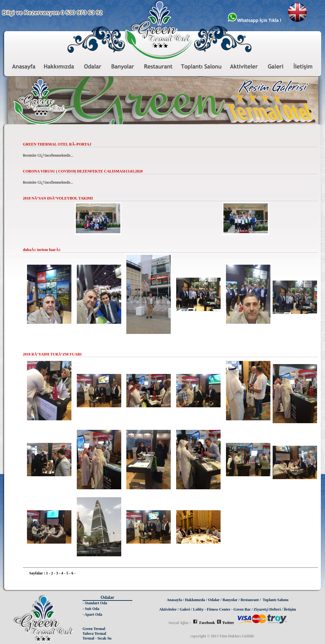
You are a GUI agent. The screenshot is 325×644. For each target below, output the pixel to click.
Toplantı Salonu (276, 600)
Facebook (204, 623)
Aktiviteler (168, 609)
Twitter (226, 623)
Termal (88, 638)
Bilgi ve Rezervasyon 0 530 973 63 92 (52, 13)
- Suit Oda (91, 609)
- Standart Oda (95, 603)
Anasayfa (174, 600)
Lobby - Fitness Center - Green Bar (222, 609)
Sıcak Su (104, 638)
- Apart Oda (92, 614)
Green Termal (94, 629)
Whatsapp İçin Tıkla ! (255, 20)
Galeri (185, 609)
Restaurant (250, 600)
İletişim (290, 609)
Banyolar (230, 600)
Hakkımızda (195, 600)
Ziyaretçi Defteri (267, 609)
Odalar (214, 600)
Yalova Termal (94, 634)
